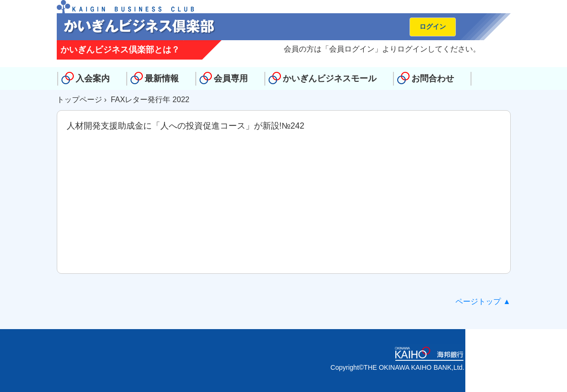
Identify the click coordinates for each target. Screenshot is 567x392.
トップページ (79, 100)
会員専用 (231, 78)
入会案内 (93, 78)
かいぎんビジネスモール (330, 78)
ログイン (433, 26)
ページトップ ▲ (483, 301)
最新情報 (162, 78)
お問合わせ (433, 78)
